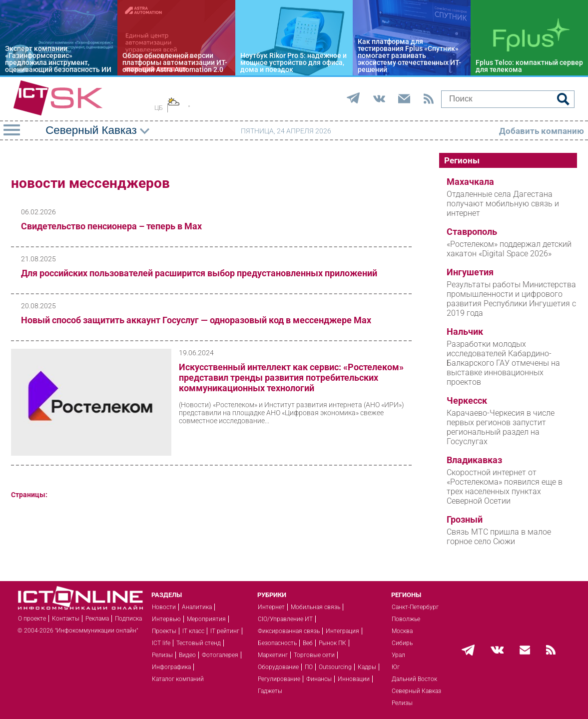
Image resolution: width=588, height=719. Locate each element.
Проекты (164, 631)
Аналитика (197, 607)
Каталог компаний (178, 679)
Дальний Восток (414, 679)
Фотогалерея (220, 655)
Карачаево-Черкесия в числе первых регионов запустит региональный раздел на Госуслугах (501, 427)
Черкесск (467, 401)
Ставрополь (472, 232)
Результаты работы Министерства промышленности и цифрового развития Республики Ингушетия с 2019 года (511, 299)
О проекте (32, 619)
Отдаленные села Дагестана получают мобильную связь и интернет (503, 204)
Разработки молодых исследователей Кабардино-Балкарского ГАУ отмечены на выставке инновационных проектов (503, 363)
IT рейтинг (225, 631)
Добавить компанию (542, 131)
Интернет (271, 607)
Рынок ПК (332, 643)
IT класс (193, 631)
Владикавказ (474, 460)
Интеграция (342, 631)
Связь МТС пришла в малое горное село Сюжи (499, 537)
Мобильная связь (315, 607)
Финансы (319, 679)
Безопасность (277, 643)
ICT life (161, 643)
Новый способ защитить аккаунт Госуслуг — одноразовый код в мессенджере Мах (196, 320)
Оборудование (278, 667)
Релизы (162, 655)
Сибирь (402, 643)
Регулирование (279, 679)
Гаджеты (270, 691)
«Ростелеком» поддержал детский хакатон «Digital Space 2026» (509, 249)
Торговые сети (314, 655)
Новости (164, 607)
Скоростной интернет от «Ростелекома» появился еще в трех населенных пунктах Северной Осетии (505, 487)
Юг (396, 667)
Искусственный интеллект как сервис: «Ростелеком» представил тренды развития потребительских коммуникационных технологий (291, 377)
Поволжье (406, 619)
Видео (187, 655)
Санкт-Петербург (415, 607)
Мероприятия (206, 619)
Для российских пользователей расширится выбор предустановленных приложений (199, 273)
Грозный (465, 520)
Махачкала (470, 182)
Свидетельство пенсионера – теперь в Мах (111, 226)
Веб (308, 643)
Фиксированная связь (289, 631)
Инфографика (171, 667)
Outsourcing (335, 667)
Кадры (367, 667)
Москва (402, 631)
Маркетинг (273, 655)
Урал (398, 655)
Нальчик (465, 332)
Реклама (97, 619)
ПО (309, 667)
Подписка (128, 619)
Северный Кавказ (416, 691)
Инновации (354, 679)
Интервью (166, 619)
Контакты (66, 619)
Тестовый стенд (199, 643)
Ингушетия (470, 272)
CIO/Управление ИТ (285, 619)
